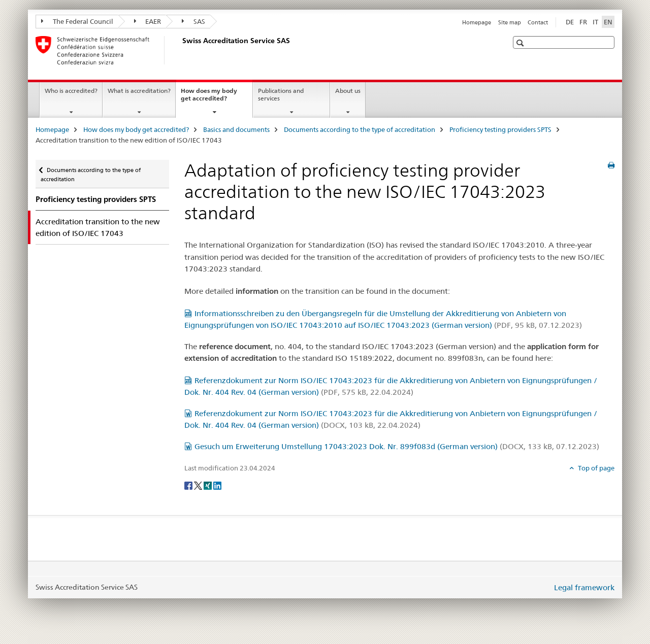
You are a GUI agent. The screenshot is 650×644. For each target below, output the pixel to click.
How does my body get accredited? (215, 98)
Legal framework (584, 587)
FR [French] (583, 22)
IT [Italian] (595, 22)
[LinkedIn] (217, 485)
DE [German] (570, 22)
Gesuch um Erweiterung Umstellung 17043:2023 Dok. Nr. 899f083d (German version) (397, 446)
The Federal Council (77, 21)
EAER (148, 21)
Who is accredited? (71, 91)
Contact (538, 22)
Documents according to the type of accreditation (360, 129)
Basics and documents (236, 129)
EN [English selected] (608, 22)
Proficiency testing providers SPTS (500, 129)
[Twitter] (199, 485)
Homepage (477, 22)
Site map (510, 22)
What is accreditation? (139, 91)
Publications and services (281, 94)
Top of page (595, 468)
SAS (193, 21)
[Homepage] (180, 50)
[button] (521, 43)
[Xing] (208, 485)
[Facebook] (189, 485)
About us (348, 91)
